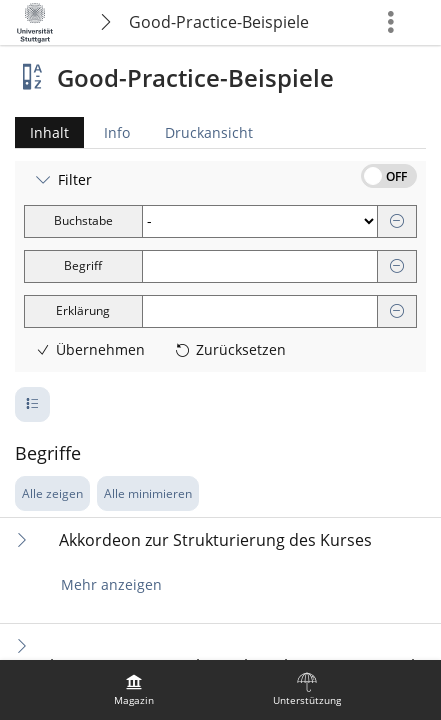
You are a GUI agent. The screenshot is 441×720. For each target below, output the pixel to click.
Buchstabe (83, 220)
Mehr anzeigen (111, 584)
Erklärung (83, 310)
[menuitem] (134, 690)
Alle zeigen (52, 493)
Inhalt (42, 132)
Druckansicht (209, 132)
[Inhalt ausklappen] (22, 539)
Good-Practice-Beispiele (219, 22)
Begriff (83, 265)
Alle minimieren (148, 493)
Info (117, 132)
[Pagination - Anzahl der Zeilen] (32, 404)
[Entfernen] (397, 221)
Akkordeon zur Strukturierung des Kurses (215, 540)
